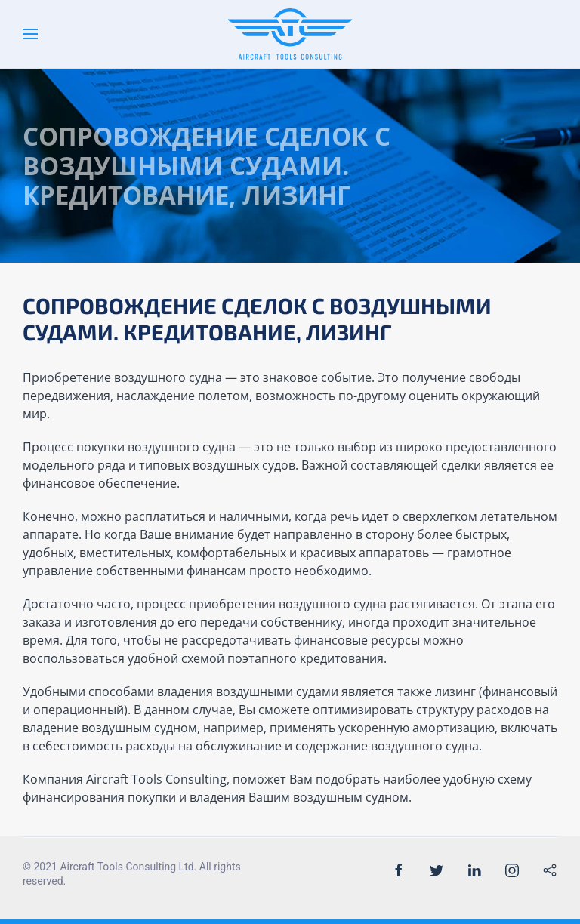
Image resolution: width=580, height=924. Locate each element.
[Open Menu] (30, 34)
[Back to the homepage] (290, 34)
